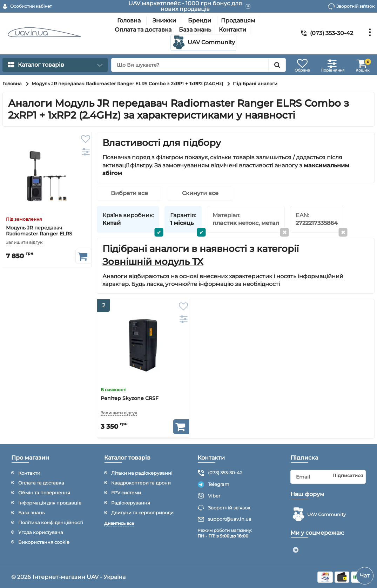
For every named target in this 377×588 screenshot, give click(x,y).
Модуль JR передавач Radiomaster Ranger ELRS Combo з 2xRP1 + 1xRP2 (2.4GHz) (46, 234)
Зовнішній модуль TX (153, 262)
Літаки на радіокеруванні (142, 473)
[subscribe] (328, 477)
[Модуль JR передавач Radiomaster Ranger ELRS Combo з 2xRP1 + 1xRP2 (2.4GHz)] (47, 176)
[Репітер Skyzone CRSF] (143, 345)
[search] (198, 65)
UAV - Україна (106, 577)
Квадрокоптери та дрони (141, 483)
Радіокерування (131, 503)
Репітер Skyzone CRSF (130, 399)
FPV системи (126, 493)
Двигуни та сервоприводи (142, 513)
